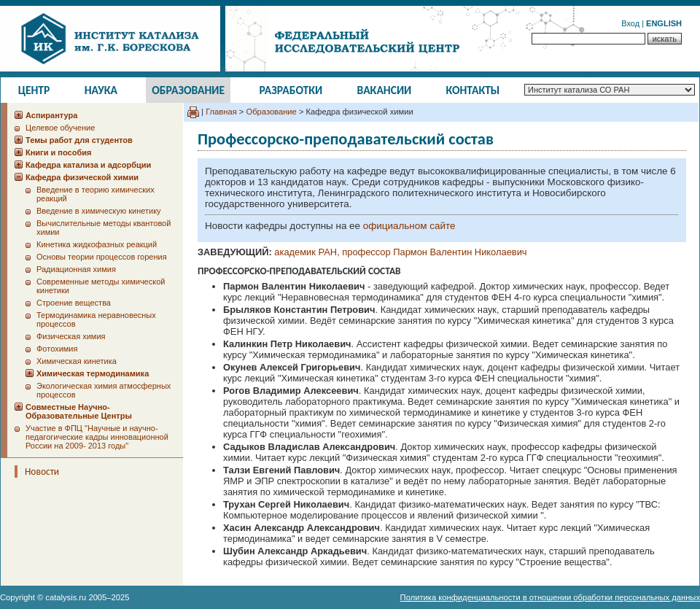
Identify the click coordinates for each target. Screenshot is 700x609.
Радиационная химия (76, 269)
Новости (42, 472)
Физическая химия (71, 336)
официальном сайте (409, 226)
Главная (221, 112)
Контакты (473, 90)
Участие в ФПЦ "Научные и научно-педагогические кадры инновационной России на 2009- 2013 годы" (97, 437)
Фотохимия (57, 349)
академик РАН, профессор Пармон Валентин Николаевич (400, 252)
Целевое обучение (60, 128)
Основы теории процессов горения (102, 257)
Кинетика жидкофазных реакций (97, 244)
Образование (188, 90)
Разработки (291, 90)
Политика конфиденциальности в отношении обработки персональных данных (550, 597)
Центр (34, 90)
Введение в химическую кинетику (99, 211)
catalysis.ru (66, 597)
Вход (630, 23)
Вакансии (385, 90)
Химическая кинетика (77, 361)
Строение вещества (74, 303)
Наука (101, 90)
